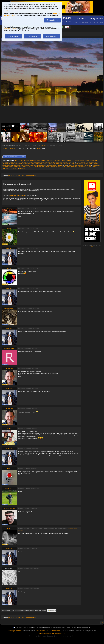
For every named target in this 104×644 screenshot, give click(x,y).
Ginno (33, 164)
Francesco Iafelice (91, 162)
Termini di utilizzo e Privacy (43, 631)
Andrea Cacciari (52, 160)
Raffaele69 (17, 167)
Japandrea (67, 164)
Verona (39, 148)
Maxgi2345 (60, 165)
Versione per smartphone (15, 631)
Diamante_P (93, 160)
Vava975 (13, 168)
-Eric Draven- (19, 160)
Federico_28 (63, 162)
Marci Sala (33, 165)
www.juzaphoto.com (45, 634)
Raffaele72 (25, 167)
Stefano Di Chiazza (71, 167)
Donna (4, 162)
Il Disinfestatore (59, 164)
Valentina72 (6, 168)
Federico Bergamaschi (52, 162)
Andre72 (43, 160)
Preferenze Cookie (10, 29)
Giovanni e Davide (41, 164)
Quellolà (11, 167)
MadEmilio (16, 165)
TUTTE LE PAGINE (14, 175)
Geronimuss (18, 164)
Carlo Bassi (68, 160)
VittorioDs (23, 168)
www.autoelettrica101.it (58, 634)
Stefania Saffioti (60, 167)
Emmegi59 (10, 162)
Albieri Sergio (36, 160)
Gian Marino (26, 164)
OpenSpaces (87, 165)
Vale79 (94, 167)
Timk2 (89, 167)
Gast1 (9, 428)
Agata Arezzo (28, 160)
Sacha (47, 167)
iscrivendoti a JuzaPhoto (17, 195)
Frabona (82, 162)
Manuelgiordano (24, 165)
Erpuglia (25, 162)
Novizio (81, 165)
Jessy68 (96, 164)
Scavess (52, 167)
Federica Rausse (39, 162)
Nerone (70, 165)
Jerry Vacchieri (88, 164)
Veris (18, 168)
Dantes (87, 160)
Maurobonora (52, 165)
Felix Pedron (72, 162)
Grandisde (50, 164)
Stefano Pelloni (9, 308)
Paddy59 (43, 145)
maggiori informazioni (12, 10)
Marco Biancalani (42, 165)
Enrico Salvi (18, 162)
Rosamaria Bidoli (39, 167)
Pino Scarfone (96, 165)
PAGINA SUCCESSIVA (28, 175)
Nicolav (75, 165)
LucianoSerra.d (7, 165)
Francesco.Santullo (8, 164)
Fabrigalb (31, 162)
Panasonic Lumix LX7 (9, 148)
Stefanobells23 (82, 167)
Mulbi (66, 165)
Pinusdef (5, 167)
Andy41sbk (60, 160)
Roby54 (31, 167)
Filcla (78, 162)
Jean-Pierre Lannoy (77, 164)
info (92, 247)
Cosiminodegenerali (78, 160)
